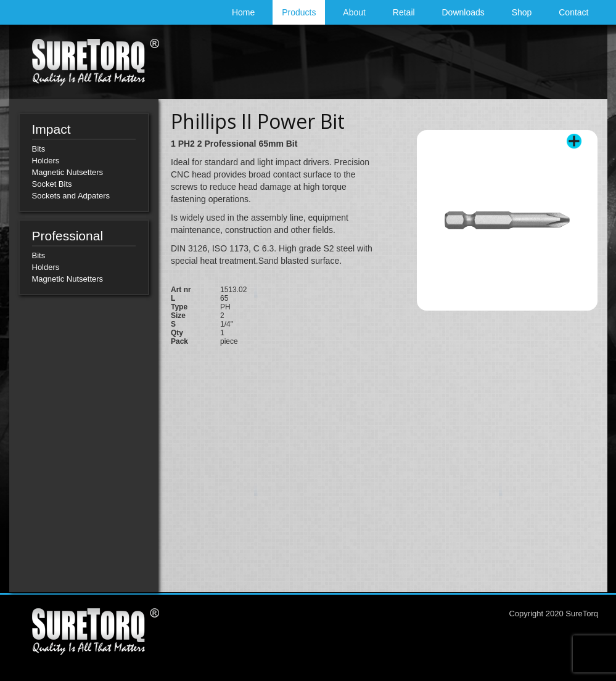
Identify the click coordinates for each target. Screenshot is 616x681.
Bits (39, 149)
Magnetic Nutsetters (68, 172)
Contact (573, 12)
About (354, 12)
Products (299, 12)
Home (243, 12)
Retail (404, 12)
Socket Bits (52, 184)
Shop (522, 12)
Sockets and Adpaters (71, 196)
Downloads (463, 12)
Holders (46, 161)
